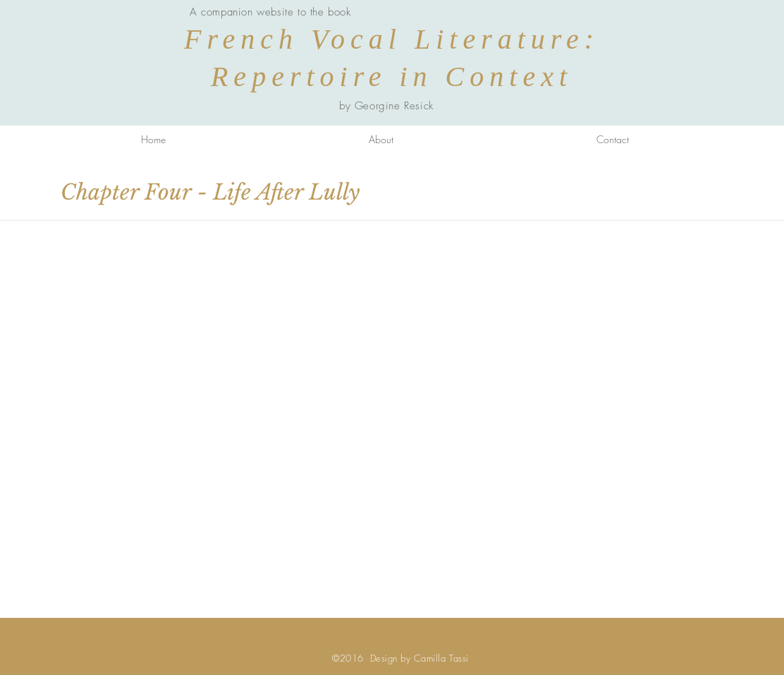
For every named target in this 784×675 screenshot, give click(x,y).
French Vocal (299, 39)
